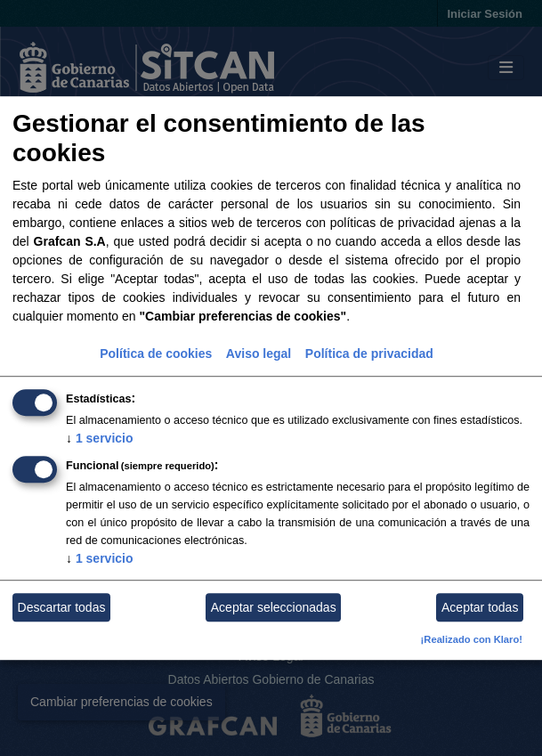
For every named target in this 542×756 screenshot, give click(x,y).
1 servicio (100, 439)
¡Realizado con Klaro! (472, 640)
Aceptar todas (480, 607)
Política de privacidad (369, 354)
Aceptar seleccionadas (274, 607)
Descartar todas (62, 607)
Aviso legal (259, 354)
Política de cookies (156, 354)
